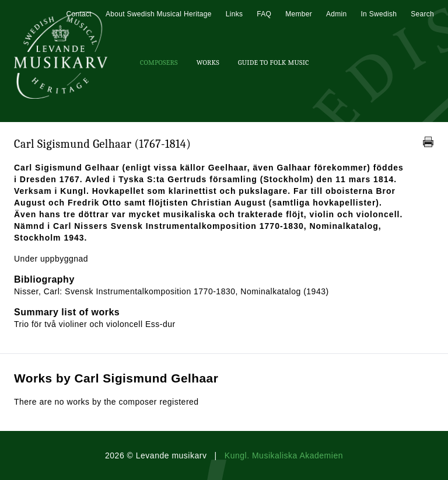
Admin (337, 14)
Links (235, 14)
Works (208, 62)
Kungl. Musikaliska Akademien (284, 455)
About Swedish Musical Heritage (159, 14)
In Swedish (379, 14)
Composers (159, 62)
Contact (78, 14)
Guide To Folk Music (274, 62)
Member (299, 14)
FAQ (264, 14)
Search (422, 14)
